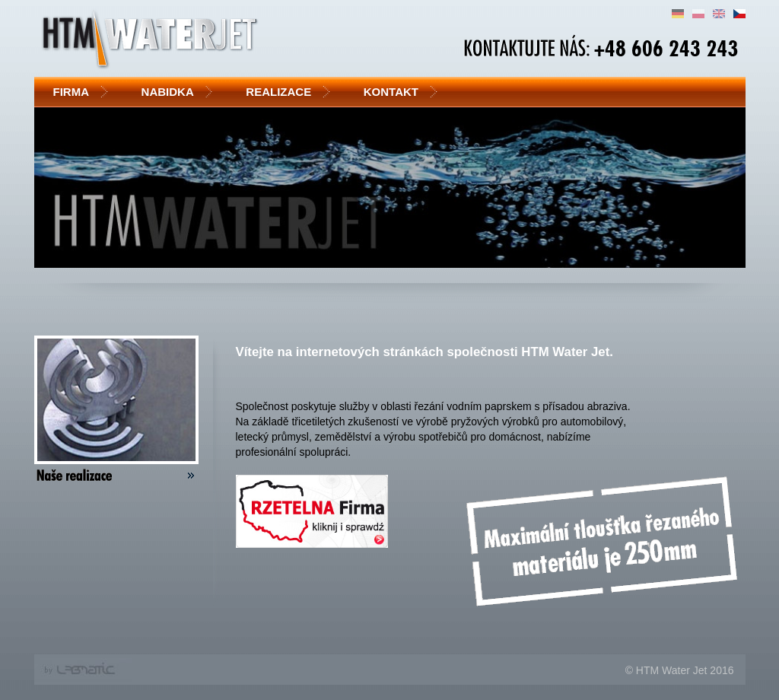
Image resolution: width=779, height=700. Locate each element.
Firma (75, 92)
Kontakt (395, 92)
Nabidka (172, 92)
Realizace (282, 92)
